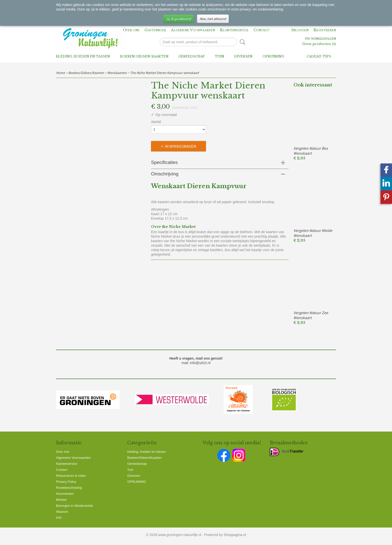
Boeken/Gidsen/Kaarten (144, 56)
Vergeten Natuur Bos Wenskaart (311, 151)
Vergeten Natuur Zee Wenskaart (311, 315)
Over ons (131, 30)
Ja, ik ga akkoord (178, 19)
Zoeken (241, 42)
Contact (261, 30)
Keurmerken (65, 494)
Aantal (156, 122)
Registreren (325, 30)
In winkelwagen (180, 146)
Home (60, 73)
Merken (61, 500)
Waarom (62, 512)
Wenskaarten (117, 73)
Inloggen (300, 30)
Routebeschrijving (69, 488)
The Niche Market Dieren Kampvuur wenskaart (164, 73)
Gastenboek (155, 30)
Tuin (219, 56)
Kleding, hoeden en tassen (83, 56)
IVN (59, 518)
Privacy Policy (66, 482)
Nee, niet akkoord (213, 19)
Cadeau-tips (319, 56)
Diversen (243, 56)
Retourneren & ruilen (71, 476)
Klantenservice (234, 30)
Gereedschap (192, 56)
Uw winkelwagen (320, 39)
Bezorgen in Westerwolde (74, 506)
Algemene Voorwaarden (193, 30)
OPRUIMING (273, 56)
